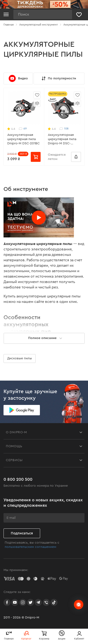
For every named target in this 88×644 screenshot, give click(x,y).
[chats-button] (79, 605)
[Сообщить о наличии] (76, 157)
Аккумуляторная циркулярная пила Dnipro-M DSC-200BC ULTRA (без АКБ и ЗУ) (62, 139)
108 (64, 129)
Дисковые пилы (20, 358)
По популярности (58, 78)
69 (23, 129)
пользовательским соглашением (31, 547)
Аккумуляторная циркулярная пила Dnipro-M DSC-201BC (23, 139)
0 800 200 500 (18, 479)
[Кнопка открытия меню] (6, 14)
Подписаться (22, 533)
